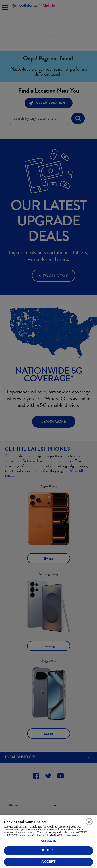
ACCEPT (48, 862)
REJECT (48, 850)
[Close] (89, 822)
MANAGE (48, 841)
